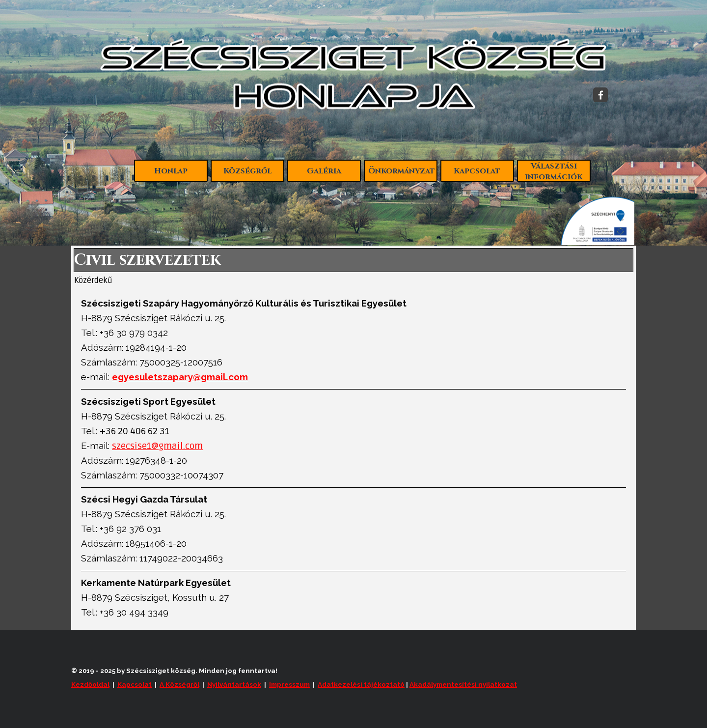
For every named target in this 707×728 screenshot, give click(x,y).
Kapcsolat (477, 171)
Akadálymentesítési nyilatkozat (463, 684)
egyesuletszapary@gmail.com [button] (180, 377)
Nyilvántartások (234, 684)
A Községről (179, 684)
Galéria (324, 171)
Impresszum (289, 684)
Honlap (171, 171)
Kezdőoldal (90, 684)
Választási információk (554, 171)
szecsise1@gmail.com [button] (157, 446)
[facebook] (600, 95)
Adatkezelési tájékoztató (361, 684)
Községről (247, 171)
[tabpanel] (353, 458)
